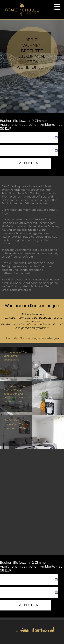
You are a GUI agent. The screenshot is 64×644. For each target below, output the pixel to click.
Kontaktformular (20, 290)
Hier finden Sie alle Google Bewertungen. (32, 338)
